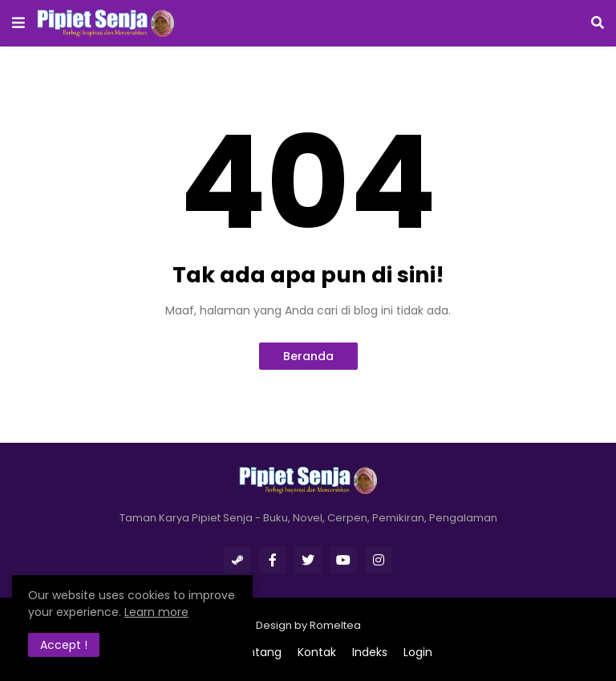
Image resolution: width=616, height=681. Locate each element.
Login (418, 653)
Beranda (308, 356)
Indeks (370, 653)
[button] (18, 23)
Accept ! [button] (64, 645)
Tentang (257, 653)
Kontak (317, 653)
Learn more (156, 612)
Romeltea (335, 625)
